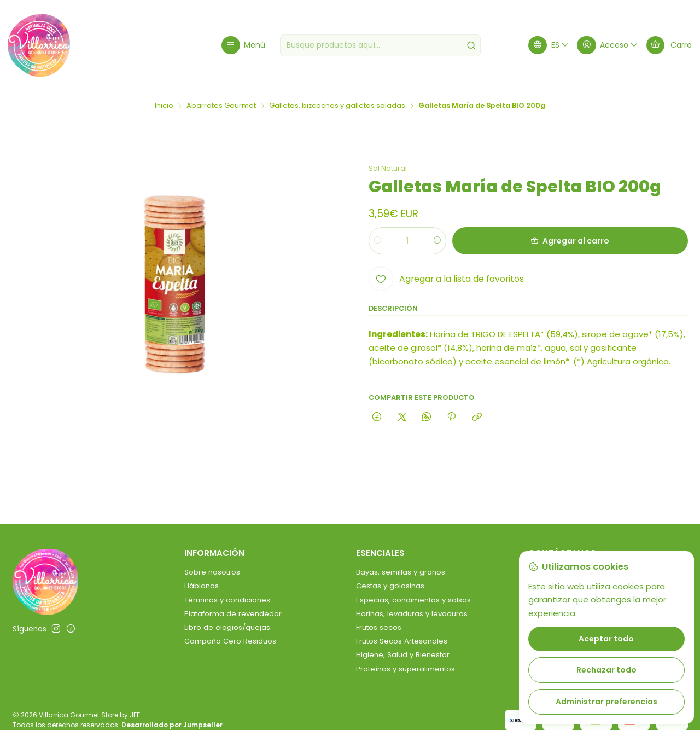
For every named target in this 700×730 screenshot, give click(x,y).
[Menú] (243, 45)
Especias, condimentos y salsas (413, 600)
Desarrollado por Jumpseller (172, 725)
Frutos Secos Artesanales (402, 641)
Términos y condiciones (227, 600)
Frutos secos (379, 627)
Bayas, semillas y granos (401, 572)
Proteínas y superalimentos (406, 669)
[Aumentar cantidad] (437, 241)
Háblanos (202, 586)
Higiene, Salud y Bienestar (403, 655)
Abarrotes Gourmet (221, 106)
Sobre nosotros (212, 572)
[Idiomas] (549, 45)
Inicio (164, 106)
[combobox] (380, 45)
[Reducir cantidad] (378, 241)
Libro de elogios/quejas (227, 627)
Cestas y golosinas (390, 586)
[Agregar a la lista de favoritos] (446, 279)
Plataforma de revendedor (233, 614)
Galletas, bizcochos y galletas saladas (337, 106)
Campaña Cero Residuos (230, 641)
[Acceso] (608, 45)
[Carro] (669, 45)
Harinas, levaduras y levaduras (412, 614)
